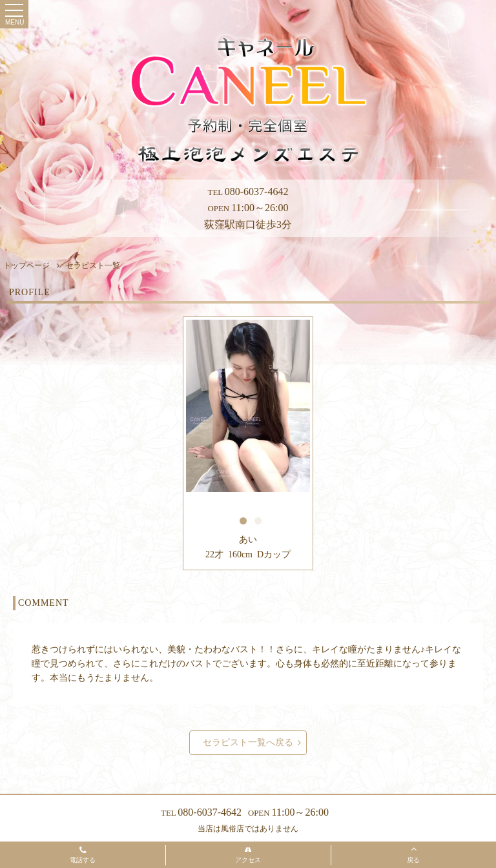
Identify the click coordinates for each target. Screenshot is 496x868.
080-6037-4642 (248, 191)
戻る (413, 854)
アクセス (248, 855)
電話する (83, 856)
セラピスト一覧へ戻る (252, 743)
